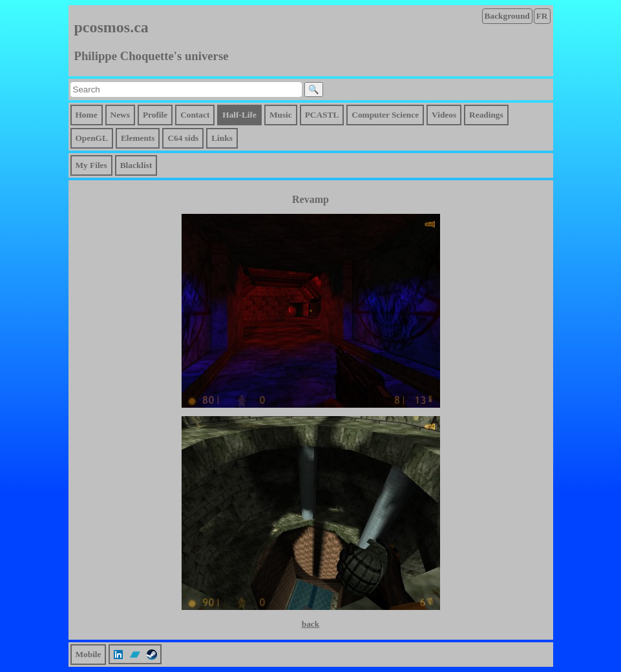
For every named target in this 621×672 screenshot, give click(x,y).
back (310, 624)
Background (507, 16)
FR (542, 16)
